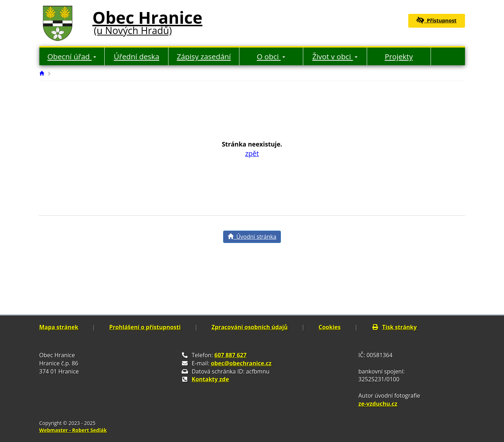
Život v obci (335, 56)
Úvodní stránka (252, 237)
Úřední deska (137, 56)
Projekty (399, 56)
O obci (271, 56)
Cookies (329, 327)
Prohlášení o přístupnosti (145, 327)
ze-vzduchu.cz (378, 404)
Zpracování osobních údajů (250, 327)
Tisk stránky (394, 327)
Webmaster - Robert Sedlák (73, 430)
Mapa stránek (59, 327)
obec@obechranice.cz (241, 363)
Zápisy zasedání (204, 56)
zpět (252, 153)
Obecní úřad (72, 56)
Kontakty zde (211, 379)
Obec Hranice (148, 21)
